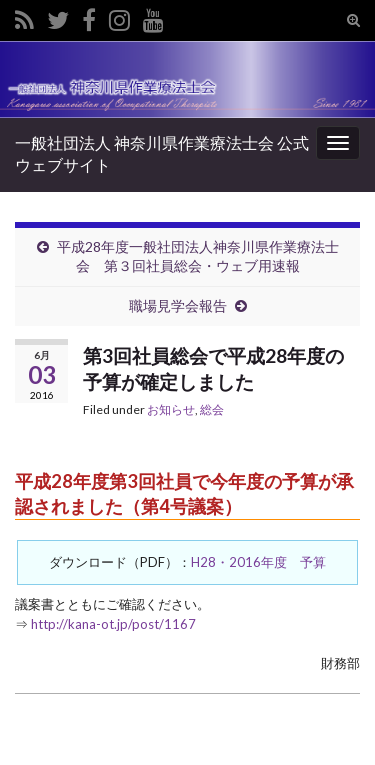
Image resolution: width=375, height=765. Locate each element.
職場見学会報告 (178, 305)
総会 (212, 409)
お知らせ (171, 409)
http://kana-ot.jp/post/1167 (113, 624)
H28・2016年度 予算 (258, 562)
